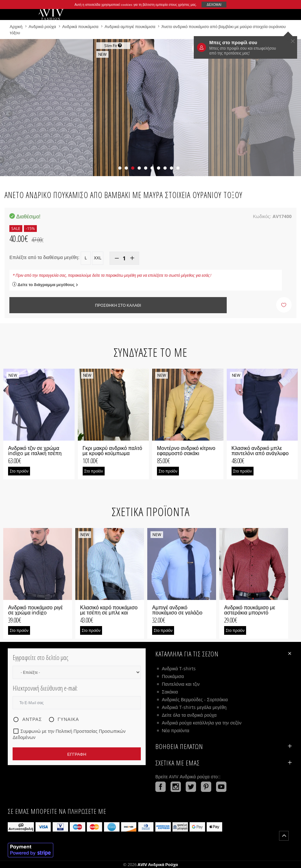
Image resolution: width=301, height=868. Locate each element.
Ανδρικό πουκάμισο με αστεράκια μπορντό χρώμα (250, 613)
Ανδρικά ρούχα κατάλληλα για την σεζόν (202, 723)
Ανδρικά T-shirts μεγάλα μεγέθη (194, 707)
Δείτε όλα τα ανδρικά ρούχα (189, 715)
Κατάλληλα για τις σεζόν (224, 653)
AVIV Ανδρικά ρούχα (158, 864)
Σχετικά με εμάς (224, 763)
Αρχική (17, 26)
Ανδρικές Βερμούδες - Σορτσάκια (195, 699)
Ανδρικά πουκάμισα (81, 26)
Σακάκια (170, 692)
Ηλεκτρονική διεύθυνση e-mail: (45, 688)
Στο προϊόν (19, 471)
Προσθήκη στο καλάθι (118, 305)
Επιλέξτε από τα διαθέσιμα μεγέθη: (44, 257)
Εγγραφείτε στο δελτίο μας (40, 658)
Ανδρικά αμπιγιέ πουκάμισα (130, 26)
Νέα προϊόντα (176, 730)
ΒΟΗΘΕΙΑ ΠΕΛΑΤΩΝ (224, 746)
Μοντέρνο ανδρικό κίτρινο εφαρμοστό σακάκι (186, 451)
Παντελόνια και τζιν (181, 684)
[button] (120, 168)
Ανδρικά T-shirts (179, 668)
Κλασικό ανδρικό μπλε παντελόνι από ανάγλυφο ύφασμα (260, 453)
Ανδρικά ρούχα (43, 26)
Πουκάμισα (173, 676)
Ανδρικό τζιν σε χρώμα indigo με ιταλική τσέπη (35, 451)
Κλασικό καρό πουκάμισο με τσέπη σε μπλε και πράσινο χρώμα (109, 613)
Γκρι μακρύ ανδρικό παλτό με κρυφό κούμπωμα (113, 451)
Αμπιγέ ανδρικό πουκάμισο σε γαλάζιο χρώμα (177, 613)
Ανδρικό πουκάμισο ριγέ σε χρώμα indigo (36, 610)
